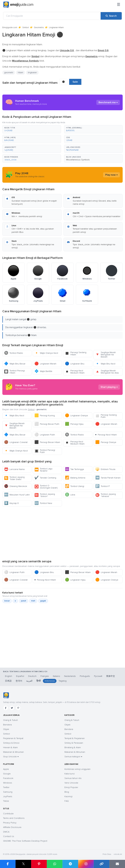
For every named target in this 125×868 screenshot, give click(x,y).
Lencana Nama (14, 469)
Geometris (39, 27)
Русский (98, 676)
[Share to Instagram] (86, 864)
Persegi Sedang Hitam (76, 353)
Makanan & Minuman (13, 752)
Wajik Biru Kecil (105, 364)
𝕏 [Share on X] (23, 864)
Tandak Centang (45, 478)
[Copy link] (102, 864)
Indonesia (50, 681)
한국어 (19, 681)
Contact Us (9, 836)
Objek (6, 729)
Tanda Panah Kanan (108, 478)
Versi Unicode (71, 783)
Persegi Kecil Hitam (106, 435)
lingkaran (32, 72)
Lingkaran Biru (75, 364)
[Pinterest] (18, 708)
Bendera (7, 725)
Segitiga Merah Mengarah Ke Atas (107, 372)
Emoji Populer (71, 787)
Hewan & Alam (10, 747)
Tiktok (6, 801)
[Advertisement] (62, 533)
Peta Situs (107, 854)
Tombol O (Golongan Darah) (46, 487)
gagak (43, 601)
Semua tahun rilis (73, 778)
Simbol (26, 27)
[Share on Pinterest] (39, 864)
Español (20, 676)
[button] (32, 129)
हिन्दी (39, 681)
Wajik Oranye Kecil (46, 353)
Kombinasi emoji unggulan (77, 769)
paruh (24, 601)
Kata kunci (70, 774)
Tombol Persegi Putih (45, 451)
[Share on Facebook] (8, 864)
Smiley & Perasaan (74, 743)
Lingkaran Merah (45, 364)
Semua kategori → (73, 757)
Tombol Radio (14, 353)
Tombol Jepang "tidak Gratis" (14, 478)
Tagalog (63, 681)
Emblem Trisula (105, 469)
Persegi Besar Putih (47, 424)
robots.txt (118, 854)
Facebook (8, 778)
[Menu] (119, 5)
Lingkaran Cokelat (16, 442)
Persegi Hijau (74, 424)
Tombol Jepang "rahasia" (106, 495)
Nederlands (70, 676)
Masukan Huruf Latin (17, 495)
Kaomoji (68, 796)
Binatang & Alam (73, 747)
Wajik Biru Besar (15, 364)
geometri (9, 72)
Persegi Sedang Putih (106, 416)
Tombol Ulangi (75, 486)
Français (45, 676)
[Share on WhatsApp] (55, 864)
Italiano (56, 676)
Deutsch (32, 676)
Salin (75, 82)
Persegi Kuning (45, 416)
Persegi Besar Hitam (47, 442)
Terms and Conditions (14, 818)
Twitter (6, 787)
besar (7, 601)
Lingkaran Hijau (75, 580)
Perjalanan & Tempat (13, 738)
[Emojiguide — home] (18, 5)
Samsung (8, 792)
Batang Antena (75, 478)
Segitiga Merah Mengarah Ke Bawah (106, 355)
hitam (20, 72)
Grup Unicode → (11, 757)
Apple (6, 769)
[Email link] (117, 864)
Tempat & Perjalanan (75, 738)
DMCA (6, 832)
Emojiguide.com (10, 27)
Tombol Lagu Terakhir (43, 470)
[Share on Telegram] (70, 864)
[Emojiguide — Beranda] (6, 695)
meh (33, 601)
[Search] (111, 16)
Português (85, 676)
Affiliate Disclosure (12, 827)
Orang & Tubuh (10, 720)
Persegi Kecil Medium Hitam (75, 372)
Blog (67, 792)
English (9, 676)
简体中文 (111, 676)
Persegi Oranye (106, 442)
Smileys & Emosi (11, 743)
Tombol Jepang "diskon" (45, 495)
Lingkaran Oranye (76, 416)
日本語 (8, 681)
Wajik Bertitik (43, 371)
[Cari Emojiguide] (52, 16)
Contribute (8, 814)
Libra (70, 495)
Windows (8, 783)
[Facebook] (6, 708)
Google (7, 774)
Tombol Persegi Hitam (14, 372)
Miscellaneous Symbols (78, 160)
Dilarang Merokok (16, 486)
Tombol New (43, 503)
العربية (29, 681)
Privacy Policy (10, 823)
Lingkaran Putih (45, 435)
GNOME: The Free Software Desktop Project (25, 841)
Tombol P (102, 486)
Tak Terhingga (74, 469)
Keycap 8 (11, 503)
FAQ (67, 801)
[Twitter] (12, 708)
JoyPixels (8, 796)
